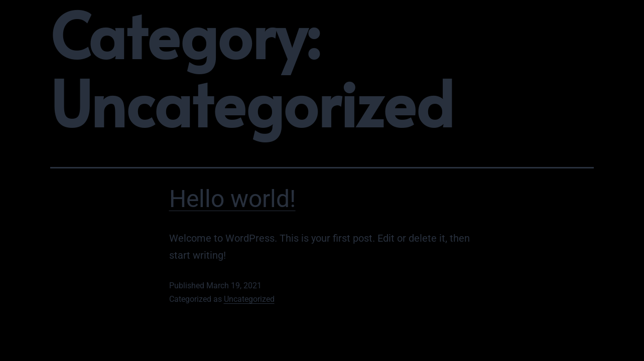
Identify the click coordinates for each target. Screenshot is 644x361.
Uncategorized (249, 299)
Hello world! (232, 199)
